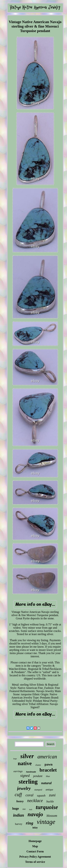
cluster (38, 765)
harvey (19, 824)
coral (29, 795)
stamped (38, 790)
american (47, 757)
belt (31, 809)
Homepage (35, 841)
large (15, 759)
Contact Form (35, 851)
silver (27, 756)
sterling (28, 782)
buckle (50, 801)
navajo (35, 814)
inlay (35, 828)
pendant (38, 776)
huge (16, 809)
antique (49, 790)
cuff (18, 795)
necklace (35, 801)
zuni (52, 795)
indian (18, 815)
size (24, 809)
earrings (18, 771)
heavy (20, 801)
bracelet (48, 770)
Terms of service (35, 862)
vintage (46, 822)
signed (25, 776)
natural (46, 783)
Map (35, 846)
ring (30, 823)
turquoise (47, 807)
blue (48, 776)
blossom (52, 816)
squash (41, 796)
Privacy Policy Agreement (35, 857)
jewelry (24, 788)
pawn (48, 764)
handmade (31, 772)
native (25, 763)
